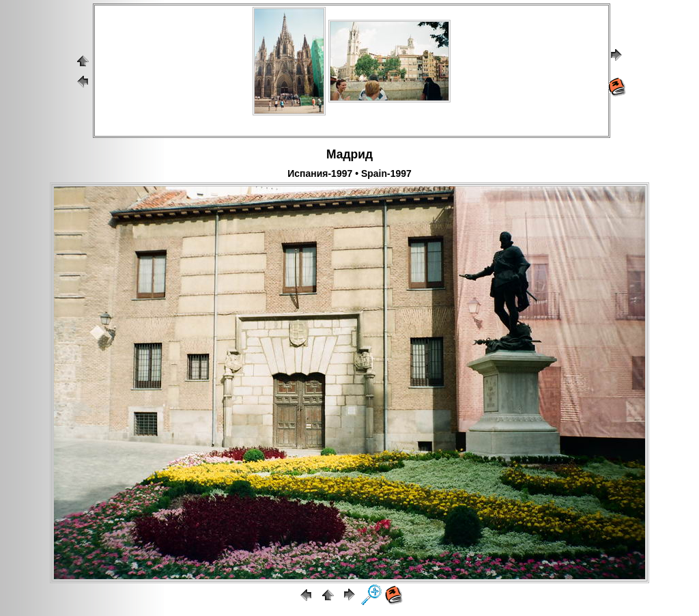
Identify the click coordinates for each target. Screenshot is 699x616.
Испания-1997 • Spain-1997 (349, 173)
